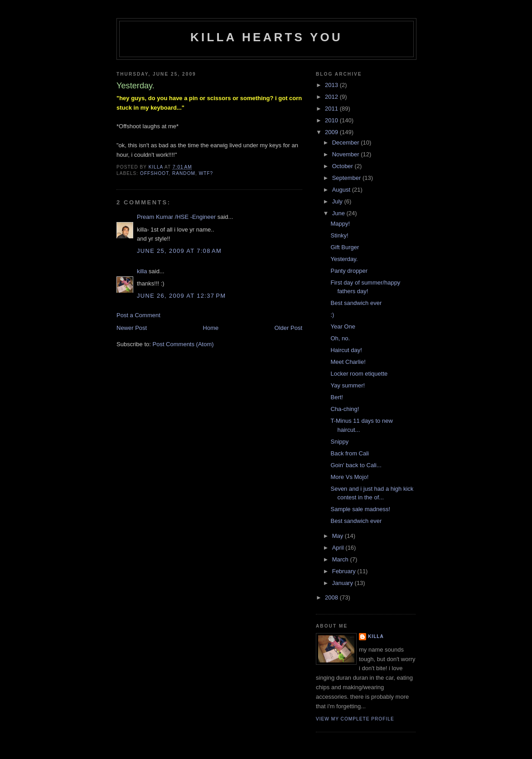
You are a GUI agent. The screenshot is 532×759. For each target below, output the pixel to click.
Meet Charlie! (348, 362)
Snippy (339, 442)
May (339, 536)
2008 (332, 597)
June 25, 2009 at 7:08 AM (179, 251)
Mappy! (340, 224)
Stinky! (339, 235)
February (345, 571)
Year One (343, 326)
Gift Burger (345, 247)
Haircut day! (346, 350)
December (347, 143)
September (347, 178)
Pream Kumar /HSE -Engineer (176, 217)
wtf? (206, 173)
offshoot (154, 173)
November (347, 154)
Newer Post (132, 328)
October (343, 166)
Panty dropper (349, 271)
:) (332, 315)
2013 (332, 85)
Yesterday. (344, 259)
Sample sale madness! (360, 509)
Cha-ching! (345, 409)
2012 (332, 97)
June (339, 213)
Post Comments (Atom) (183, 344)
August (342, 190)
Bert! (336, 397)
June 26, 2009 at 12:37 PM (181, 296)
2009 (332, 132)
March (341, 559)
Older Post (288, 328)
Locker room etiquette (359, 374)
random (184, 173)
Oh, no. (340, 338)
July (338, 201)
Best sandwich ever (356, 303)
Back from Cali (350, 453)
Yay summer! (348, 385)
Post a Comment (138, 315)
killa (142, 271)
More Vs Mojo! (349, 477)
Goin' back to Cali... (356, 465)
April (339, 548)
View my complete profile (355, 719)
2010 (332, 120)
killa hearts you (266, 37)
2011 (332, 109)
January (343, 583)
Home (211, 328)
